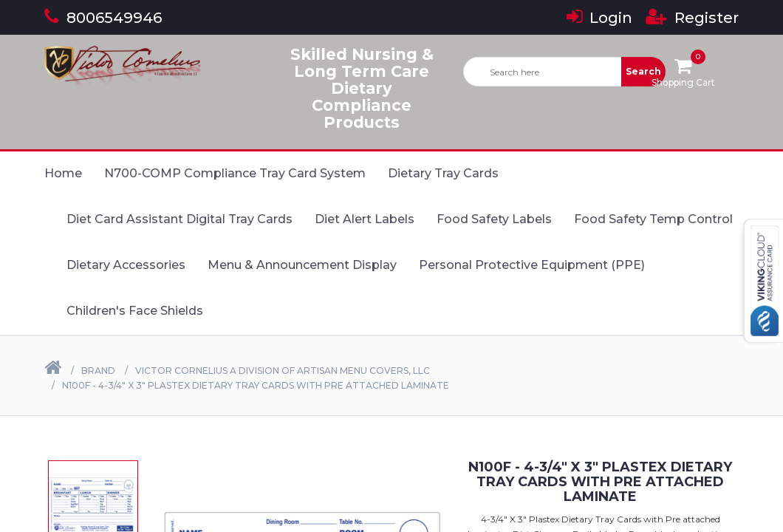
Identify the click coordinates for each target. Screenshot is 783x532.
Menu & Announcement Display (302, 265)
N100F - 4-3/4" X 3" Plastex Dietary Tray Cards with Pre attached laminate (256, 385)
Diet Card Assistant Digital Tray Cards (179, 219)
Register (692, 18)
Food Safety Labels (494, 219)
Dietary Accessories (126, 265)
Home (63, 173)
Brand (98, 371)
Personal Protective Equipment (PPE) (532, 265)
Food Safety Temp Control (653, 219)
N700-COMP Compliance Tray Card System (235, 173)
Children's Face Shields (135, 311)
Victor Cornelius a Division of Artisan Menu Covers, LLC (283, 371)
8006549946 (103, 18)
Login (599, 18)
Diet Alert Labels (365, 219)
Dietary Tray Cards (443, 173)
